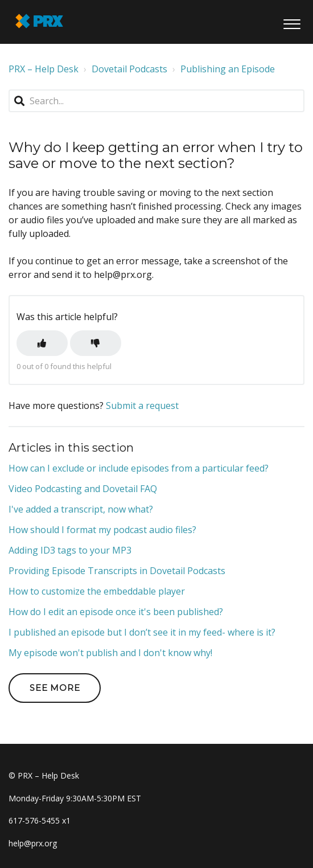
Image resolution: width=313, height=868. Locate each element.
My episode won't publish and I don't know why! (110, 653)
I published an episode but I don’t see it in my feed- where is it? (142, 632)
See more (55, 688)
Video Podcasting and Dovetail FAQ (83, 489)
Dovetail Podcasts (129, 69)
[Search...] (156, 101)
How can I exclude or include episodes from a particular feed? (139, 468)
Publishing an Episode (228, 69)
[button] (292, 22)
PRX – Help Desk (44, 69)
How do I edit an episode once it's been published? (116, 612)
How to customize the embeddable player (97, 591)
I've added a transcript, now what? (81, 509)
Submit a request (142, 406)
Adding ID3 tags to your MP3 (70, 550)
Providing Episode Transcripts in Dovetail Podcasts (117, 571)
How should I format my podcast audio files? (102, 530)
